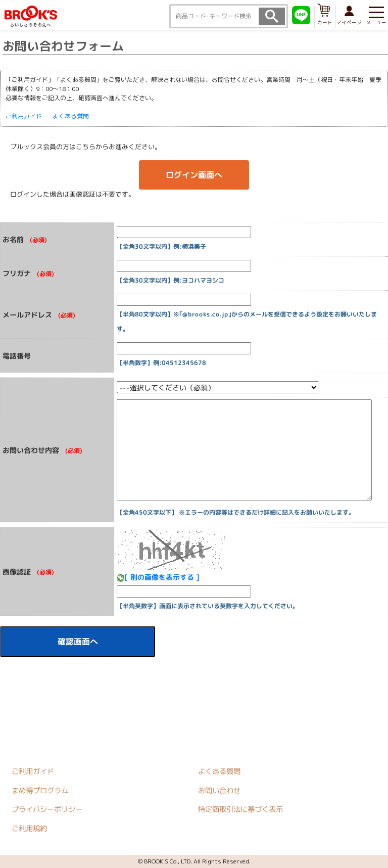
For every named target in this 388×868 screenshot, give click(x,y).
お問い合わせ (219, 791)
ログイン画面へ (194, 175)
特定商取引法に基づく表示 (240, 809)
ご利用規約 (29, 829)
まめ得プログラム (40, 791)
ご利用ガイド (24, 116)
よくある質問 (71, 116)
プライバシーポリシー (47, 809)
